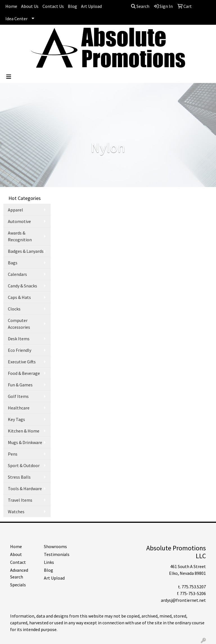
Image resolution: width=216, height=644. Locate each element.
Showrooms (55, 546)
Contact (18, 562)
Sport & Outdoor (24, 465)
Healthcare (19, 408)
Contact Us (53, 6)
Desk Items (19, 339)
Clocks (14, 309)
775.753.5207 (194, 587)
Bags (13, 263)
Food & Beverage (24, 373)
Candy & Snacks (22, 286)
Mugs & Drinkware (25, 442)
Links (49, 562)
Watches (16, 512)
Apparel (15, 210)
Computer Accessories (19, 324)
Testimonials (57, 554)
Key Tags (16, 419)
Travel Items (20, 500)
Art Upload (91, 6)
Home (11, 6)
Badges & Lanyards (26, 251)
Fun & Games (20, 385)
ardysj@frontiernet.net (183, 600)
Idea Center (16, 19)
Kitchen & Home (24, 431)
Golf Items (18, 396)
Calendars (17, 274)
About (16, 554)
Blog (72, 6)
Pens (13, 454)
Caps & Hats (19, 297)
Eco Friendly (20, 350)
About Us (30, 6)
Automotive (19, 221)
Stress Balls (19, 477)
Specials (18, 585)
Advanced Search (19, 573)
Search (140, 6)
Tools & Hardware (25, 488)
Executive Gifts (22, 362)
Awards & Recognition (20, 236)
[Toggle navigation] (9, 77)
